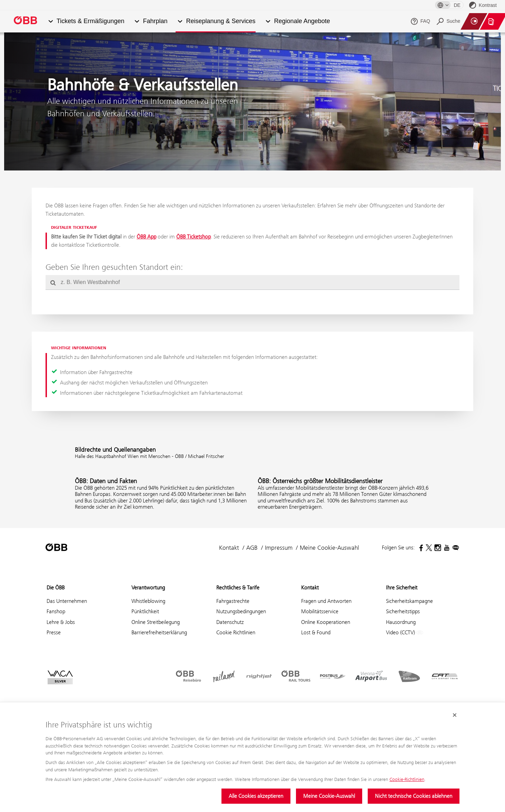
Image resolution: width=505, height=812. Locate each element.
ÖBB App (146, 237)
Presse (54, 632)
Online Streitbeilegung (156, 622)
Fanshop (56, 611)
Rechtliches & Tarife (238, 588)
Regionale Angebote (302, 21)
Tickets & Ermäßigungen (90, 21)
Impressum (279, 548)
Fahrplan (155, 21)
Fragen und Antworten (326, 601)
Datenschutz (230, 622)
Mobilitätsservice (320, 611)
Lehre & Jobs (61, 622)
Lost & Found (316, 632)
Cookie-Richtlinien (407, 779)
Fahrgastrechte (233, 601)
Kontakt (229, 548)
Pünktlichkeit (145, 611)
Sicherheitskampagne (409, 601)
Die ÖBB (56, 588)
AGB (252, 548)
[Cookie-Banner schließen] (455, 715)
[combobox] (253, 282)
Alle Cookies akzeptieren (256, 796)
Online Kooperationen (326, 622)
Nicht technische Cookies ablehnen (414, 796)
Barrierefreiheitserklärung (159, 632)
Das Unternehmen (67, 601)
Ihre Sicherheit (402, 588)
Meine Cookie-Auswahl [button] (329, 548)
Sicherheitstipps (403, 611)
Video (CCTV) (405, 633)
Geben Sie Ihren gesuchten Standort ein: (114, 267)
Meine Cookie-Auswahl (329, 796)
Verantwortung (148, 588)
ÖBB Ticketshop (194, 237)
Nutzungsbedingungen (241, 611)
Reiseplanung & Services (221, 21)
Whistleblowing (148, 601)
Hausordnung (401, 622)
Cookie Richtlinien (236, 632)
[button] (51, 22)
